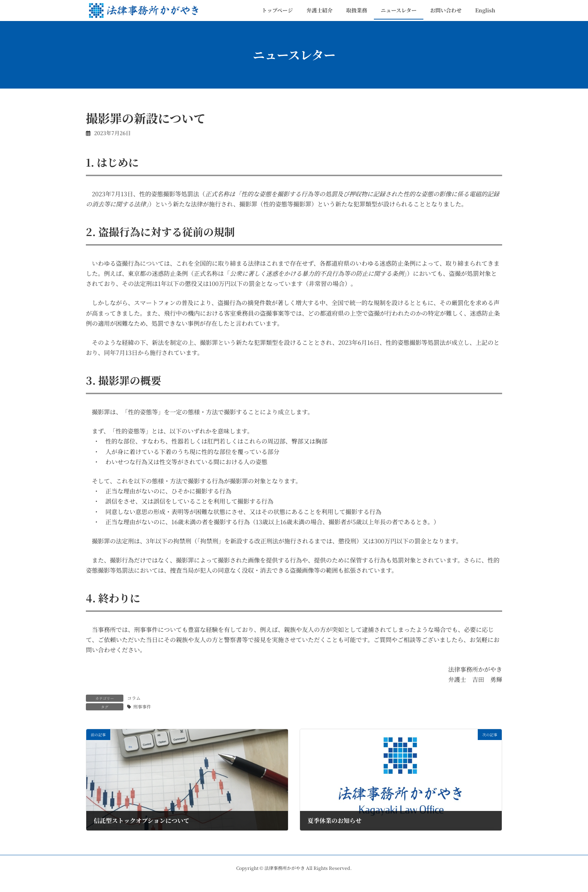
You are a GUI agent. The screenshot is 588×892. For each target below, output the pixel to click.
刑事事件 (142, 706)
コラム (134, 698)
